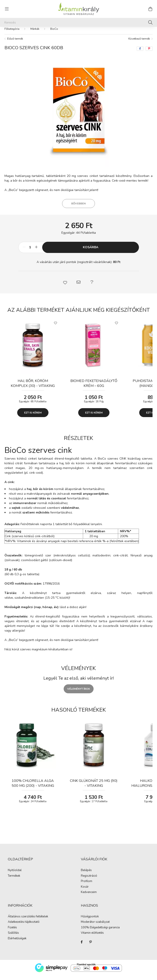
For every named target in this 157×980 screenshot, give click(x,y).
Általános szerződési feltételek (28, 921)
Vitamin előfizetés (92, 938)
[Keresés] (78, 22)
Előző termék (15, 43)
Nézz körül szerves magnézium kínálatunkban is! (38, 654)
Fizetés (12, 932)
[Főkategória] (12, 33)
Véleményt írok (79, 693)
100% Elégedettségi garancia (100, 932)
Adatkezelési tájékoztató (24, 927)
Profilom (87, 886)
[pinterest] (149, 53)
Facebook (82, 946)
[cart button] (150, 9)
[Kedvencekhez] (55, 327)
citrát (124, 560)
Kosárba (91, 252)
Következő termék (139, 43)
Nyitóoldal (15, 875)
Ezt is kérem (33, 417)
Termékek (14, 880)
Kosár (85, 891)
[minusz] (24, 252)
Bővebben (78, 208)
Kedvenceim (89, 897)
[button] (65, 287)
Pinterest (91, 946)
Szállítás (13, 938)
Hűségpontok (90, 921)
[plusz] (36, 252)
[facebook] (140, 53)
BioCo (54, 33)
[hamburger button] (7, 9)
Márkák (35, 33)
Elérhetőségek (17, 943)
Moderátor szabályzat (95, 927)
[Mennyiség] (30, 252)
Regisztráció (89, 880)
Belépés (86, 875)
